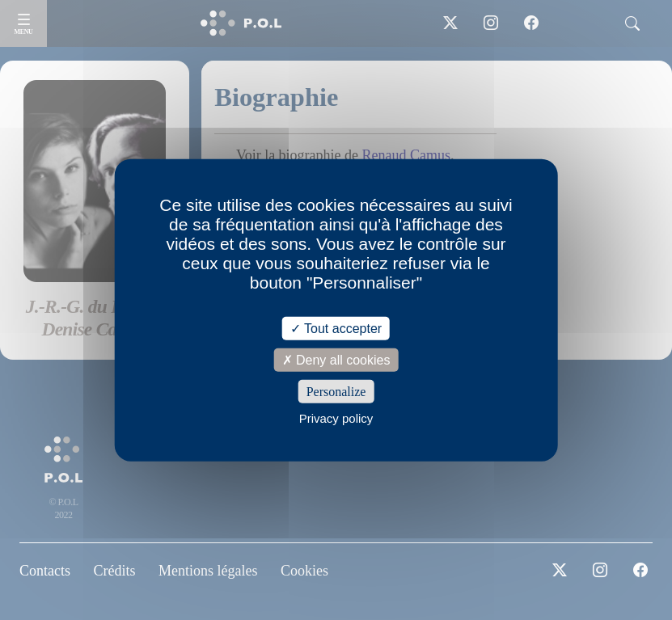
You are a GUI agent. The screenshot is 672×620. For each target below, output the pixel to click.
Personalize (336, 392)
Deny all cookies (336, 359)
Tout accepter (336, 328)
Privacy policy (336, 418)
